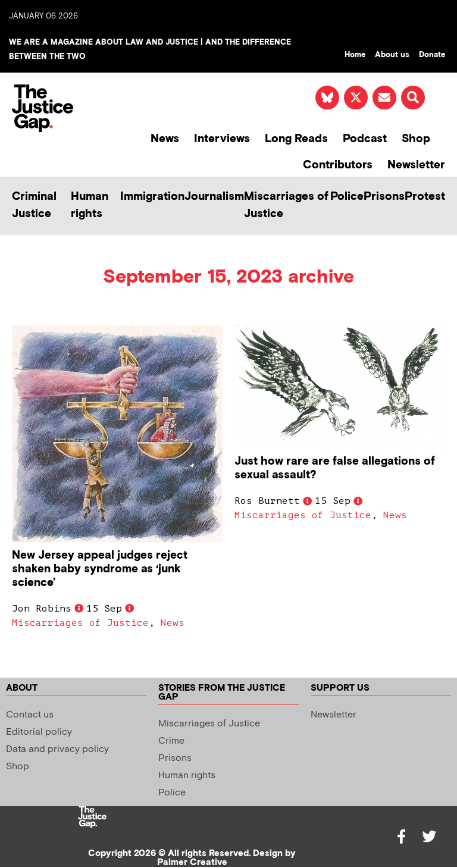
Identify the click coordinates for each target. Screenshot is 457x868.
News (165, 139)
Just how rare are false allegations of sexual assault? (335, 468)
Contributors (338, 165)
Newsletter (416, 165)
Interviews (222, 139)
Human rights (90, 205)
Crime (171, 741)
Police (347, 197)
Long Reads (296, 139)
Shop (416, 139)
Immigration (152, 197)
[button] (413, 98)
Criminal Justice (34, 205)
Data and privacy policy (57, 749)
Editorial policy (39, 732)
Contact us (30, 715)
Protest (425, 197)
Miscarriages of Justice (286, 205)
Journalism (214, 197)
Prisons (384, 197)
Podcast (365, 139)
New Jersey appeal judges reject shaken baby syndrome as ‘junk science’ (100, 569)
